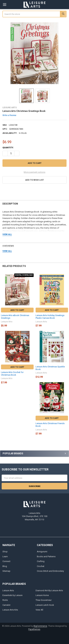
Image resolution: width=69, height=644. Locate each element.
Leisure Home (42, 595)
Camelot (6, 605)
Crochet (41, 566)
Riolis (5, 600)
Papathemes (34, 629)
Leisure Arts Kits (10, 610)
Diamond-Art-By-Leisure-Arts (49, 590)
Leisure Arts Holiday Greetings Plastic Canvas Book (50, 317)
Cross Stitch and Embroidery (50, 571)
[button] (35, 180)
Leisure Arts (8, 590)
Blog (5, 566)
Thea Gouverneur (44, 600)
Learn (5, 556)
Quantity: (8, 148)
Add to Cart (17, 310)
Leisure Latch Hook (45, 605)
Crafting (41, 561)
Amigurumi (42, 552)
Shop (5, 552)
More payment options (34, 172)
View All (39, 610)
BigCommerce (40, 626)
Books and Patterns (46, 556)
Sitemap (6, 571)
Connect (6, 561)
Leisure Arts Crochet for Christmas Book (12, 374)
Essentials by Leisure (12, 595)
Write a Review (9, 115)
